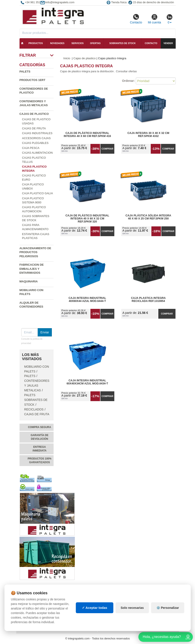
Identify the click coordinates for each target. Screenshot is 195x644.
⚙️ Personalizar (168, 608)
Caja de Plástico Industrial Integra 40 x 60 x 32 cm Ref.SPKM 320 (87, 219)
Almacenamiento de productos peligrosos (35, 252)
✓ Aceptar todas (95, 608)
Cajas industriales (37, 133)
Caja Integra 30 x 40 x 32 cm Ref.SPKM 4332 (148, 135)
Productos (36, 43)
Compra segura (40, 427)
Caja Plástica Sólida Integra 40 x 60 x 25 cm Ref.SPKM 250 (148, 217)
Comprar (107, 149)
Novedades (57, 43)
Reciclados (34, 409)
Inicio (67, 58)
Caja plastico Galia (38, 193)
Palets (25, 72)
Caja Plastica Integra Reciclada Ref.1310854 (148, 300)
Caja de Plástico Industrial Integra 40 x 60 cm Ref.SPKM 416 (87, 135)
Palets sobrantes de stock (36, 400)
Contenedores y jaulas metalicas (37, 386)
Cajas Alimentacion (37, 153)
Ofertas (95, 43)
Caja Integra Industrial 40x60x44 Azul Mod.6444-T (87, 300)
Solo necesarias (132, 608)
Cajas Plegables (35, 143)
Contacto (136, 19)
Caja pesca (31, 148)
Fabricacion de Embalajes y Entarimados (32, 269)
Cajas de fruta (34, 128)
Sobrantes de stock (123, 43)
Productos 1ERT (33, 80)
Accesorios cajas (36, 138)
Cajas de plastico (34, 114)
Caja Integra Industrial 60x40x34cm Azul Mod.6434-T (87, 382)
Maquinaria (29, 281)
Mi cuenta (155, 19)
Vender (168, 43)
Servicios (77, 43)
